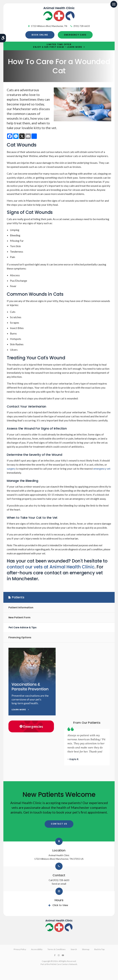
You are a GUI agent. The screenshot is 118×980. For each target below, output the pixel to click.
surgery (11, 469)
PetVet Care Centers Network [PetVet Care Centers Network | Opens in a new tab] (64, 964)
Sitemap (86, 949)
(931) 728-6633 (82, 26)
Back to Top (99, 949)
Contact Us (59, 824)
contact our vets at (51, 567)
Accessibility (37, 949)
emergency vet (102, 469)
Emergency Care (75, 35)
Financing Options (20, 637)
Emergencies (31, 726)
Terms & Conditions (57, 949)
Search (74, 949)
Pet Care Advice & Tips (23, 627)
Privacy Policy (20, 949)
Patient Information (21, 607)
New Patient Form (19, 617)
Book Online (40, 35)
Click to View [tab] (60, 905)
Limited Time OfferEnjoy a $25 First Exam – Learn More (58, 46)
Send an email (59, 884)
